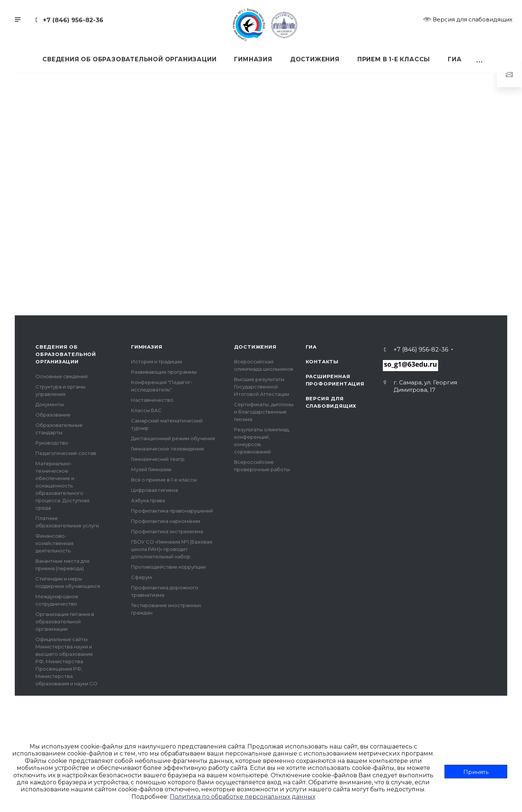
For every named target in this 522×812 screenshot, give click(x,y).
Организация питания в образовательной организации (65, 621)
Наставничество (152, 400)
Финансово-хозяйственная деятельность (54, 543)
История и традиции (157, 362)
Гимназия (147, 347)
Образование (53, 415)
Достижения (255, 347)
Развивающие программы (164, 372)
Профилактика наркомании (166, 521)
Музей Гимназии (151, 469)
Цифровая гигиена (154, 490)
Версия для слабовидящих (468, 19)
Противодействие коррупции (168, 567)
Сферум (141, 577)
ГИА (311, 347)
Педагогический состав (66, 453)
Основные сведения (61, 376)
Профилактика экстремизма (167, 531)
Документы (50, 404)
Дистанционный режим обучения (173, 438)
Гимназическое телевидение (168, 449)
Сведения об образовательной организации (66, 354)
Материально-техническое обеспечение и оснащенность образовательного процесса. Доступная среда (62, 486)
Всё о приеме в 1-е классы (164, 480)
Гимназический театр (158, 459)
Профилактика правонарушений (172, 511)
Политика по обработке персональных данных (243, 797)
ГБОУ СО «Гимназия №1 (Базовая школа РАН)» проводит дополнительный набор (172, 549)
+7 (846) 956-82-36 (73, 20)
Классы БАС (146, 410)
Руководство (52, 443)
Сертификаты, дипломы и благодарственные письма (264, 412)
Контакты (322, 362)
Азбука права (148, 500)
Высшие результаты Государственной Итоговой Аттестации (262, 387)
